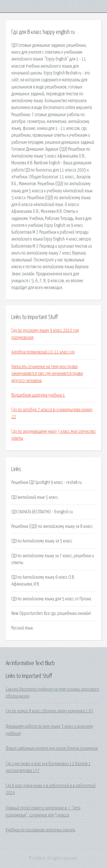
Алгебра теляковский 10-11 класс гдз (43, 352)
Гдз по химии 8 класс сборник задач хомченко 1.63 (50, 711)
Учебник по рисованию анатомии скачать (41, 830)
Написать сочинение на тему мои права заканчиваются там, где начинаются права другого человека (47, 374)
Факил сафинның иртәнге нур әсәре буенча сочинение (52, 748)
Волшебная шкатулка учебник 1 (38, 395)
